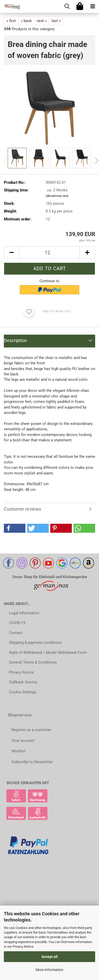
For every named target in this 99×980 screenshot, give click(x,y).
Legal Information (24, 613)
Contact (16, 633)
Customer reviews (22, 509)
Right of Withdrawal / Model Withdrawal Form (48, 653)
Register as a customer (31, 730)
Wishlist (18, 751)
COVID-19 (17, 623)
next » (42, 21)
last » (56, 21)
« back (26, 21)
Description (15, 340)
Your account (23, 741)
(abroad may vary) (57, 196)
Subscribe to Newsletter (32, 762)
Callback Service (23, 682)
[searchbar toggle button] (67, 6)
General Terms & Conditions (33, 662)
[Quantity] (50, 253)
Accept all (50, 957)
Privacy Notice (23, 947)
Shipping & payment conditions (35, 643)
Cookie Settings (23, 692)
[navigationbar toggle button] (93, 6)
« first (11, 21)
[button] (12, 253)
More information (50, 970)
